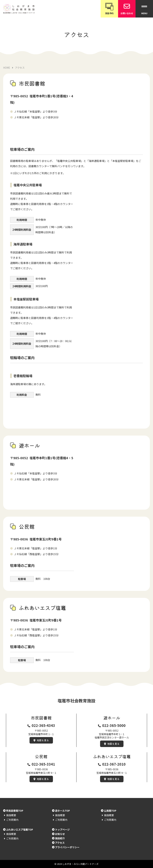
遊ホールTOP (62, 811)
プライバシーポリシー (67, 847)
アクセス (60, 843)
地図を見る (43, 740)
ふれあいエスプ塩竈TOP (19, 829)
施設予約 (109, 8)
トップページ (62, 829)
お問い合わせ (127, 8)
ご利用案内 (12, 820)
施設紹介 (60, 838)
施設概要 (11, 815)
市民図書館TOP (15, 811)
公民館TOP (110, 811)
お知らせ (60, 834)
